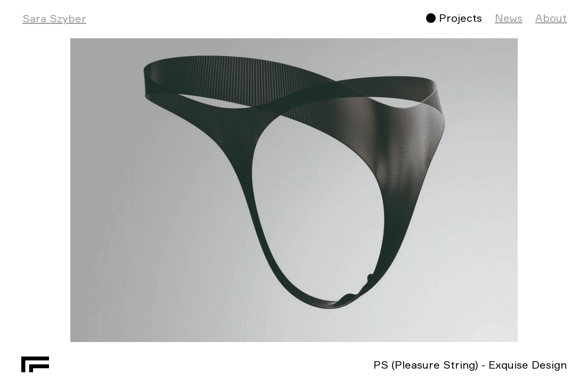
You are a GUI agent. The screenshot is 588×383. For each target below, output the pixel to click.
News (509, 18)
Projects (460, 18)
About (551, 18)
